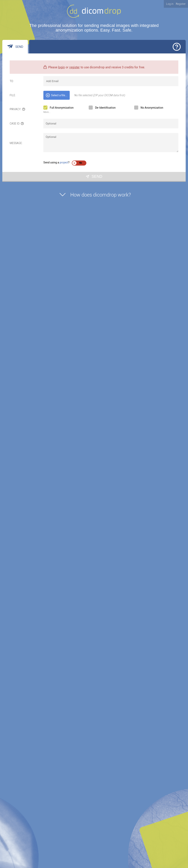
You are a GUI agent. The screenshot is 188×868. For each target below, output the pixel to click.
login (61, 67)
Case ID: (17, 124)
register (75, 67)
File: (13, 95)
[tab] (15, 47)
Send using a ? (56, 162)
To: (12, 81)
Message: (16, 143)
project (64, 162)
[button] (177, 47)
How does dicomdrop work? (94, 193)
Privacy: (17, 109)
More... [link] (47, 112)
